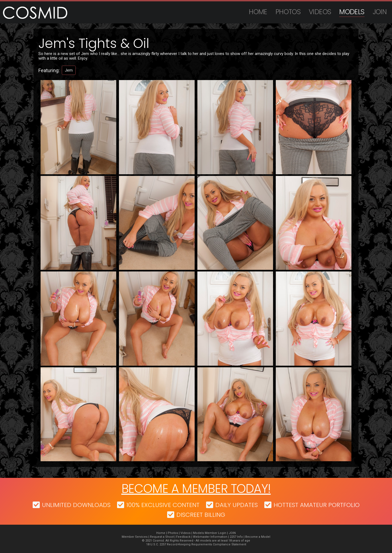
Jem (69, 70)
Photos (288, 12)
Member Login (215, 533)
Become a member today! (196, 489)
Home (258, 12)
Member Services (135, 537)
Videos (320, 12)
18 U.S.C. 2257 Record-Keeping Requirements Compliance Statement (196, 544)
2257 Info (236, 537)
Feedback (183, 537)
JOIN (380, 12)
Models (352, 12)
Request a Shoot (162, 537)
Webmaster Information (210, 537)
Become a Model (258, 537)
